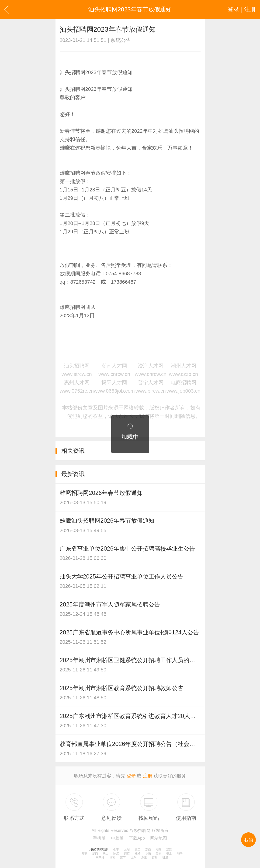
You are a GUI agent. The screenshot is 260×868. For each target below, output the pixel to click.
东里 (144, 858)
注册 (148, 776)
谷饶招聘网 (95, 850)
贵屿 (159, 854)
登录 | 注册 (242, 9)
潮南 (148, 850)
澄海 (169, 850)
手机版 (99, 838)
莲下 (123, 858)
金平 (116, 850)
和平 (180, 854)
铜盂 (169, 854)
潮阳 (159, 850)
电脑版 (117, 838)
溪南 (112, 858)
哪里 (165, 858)
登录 (131, 776)
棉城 (137, 854)
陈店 (116, 854)
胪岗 (95, 854)
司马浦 (100, 858)
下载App (137, 838)
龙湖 (127, 850)
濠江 (137, 850)
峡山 (106, 854)
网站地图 (159, 838)
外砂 (84, 854)
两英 (127, 854)
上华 (134, 858)
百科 (155, 858)
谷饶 (148, 854)
